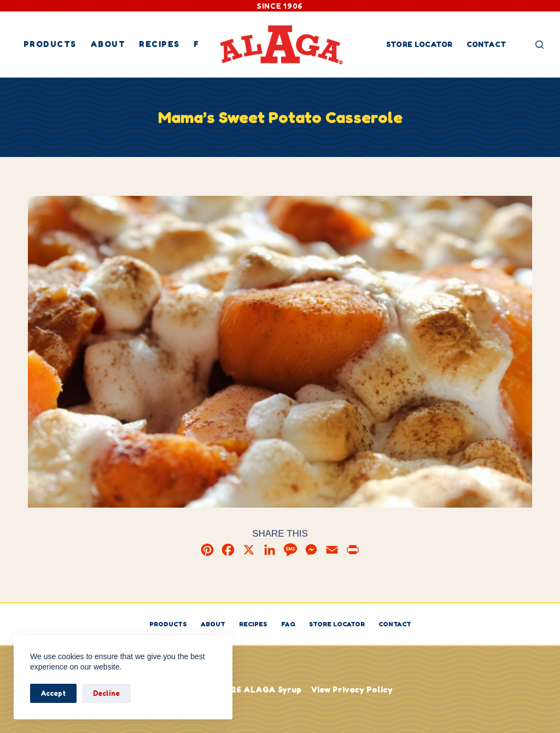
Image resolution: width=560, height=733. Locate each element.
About (108, 44)
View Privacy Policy (352, 690)
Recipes (159, 44)
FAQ (288, 624)
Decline (106, 693)
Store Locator (419, 44)
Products (50, 44)
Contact (487, 44)
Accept (53, 693)
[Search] (539, 45)
